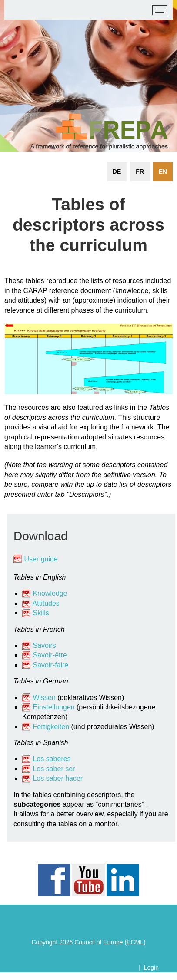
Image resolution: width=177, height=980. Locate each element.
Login (151, 967)
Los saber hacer (58, 778)
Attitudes (46, 603)
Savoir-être (50, 655)
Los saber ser (54, 769)
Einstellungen (53, 707)
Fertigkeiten (52, 727)
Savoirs (44, 645)
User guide (42, 559)
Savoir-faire (50, 665)
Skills (41, 613)
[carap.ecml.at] (18, 10)
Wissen (44, 698)
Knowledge (45, 593)
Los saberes (52, 759)
